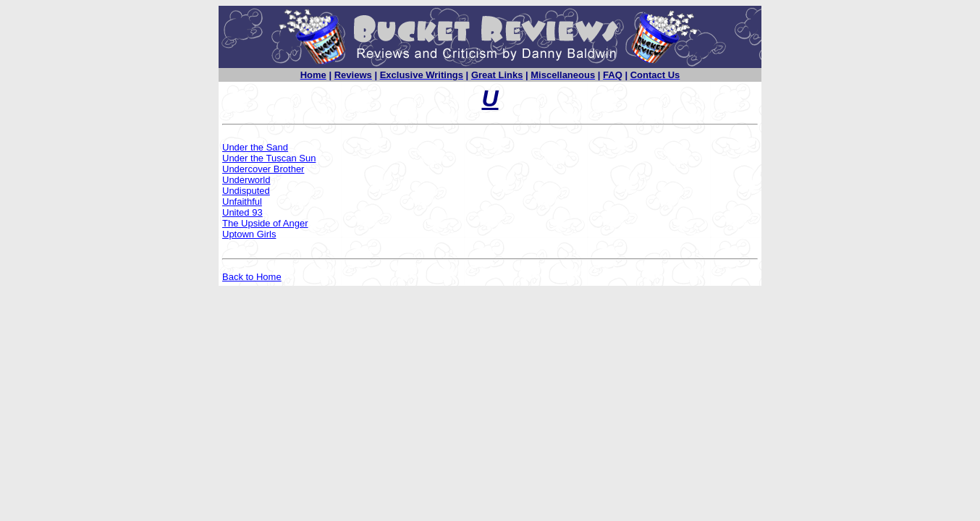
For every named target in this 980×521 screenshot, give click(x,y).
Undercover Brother (263, 169)
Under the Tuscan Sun (269, 158)
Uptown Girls (249, 234)
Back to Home (252, 277)
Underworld (246, 180)
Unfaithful (242, 202)
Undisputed (246, 191)
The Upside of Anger (265, 223)
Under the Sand (255, 147)
